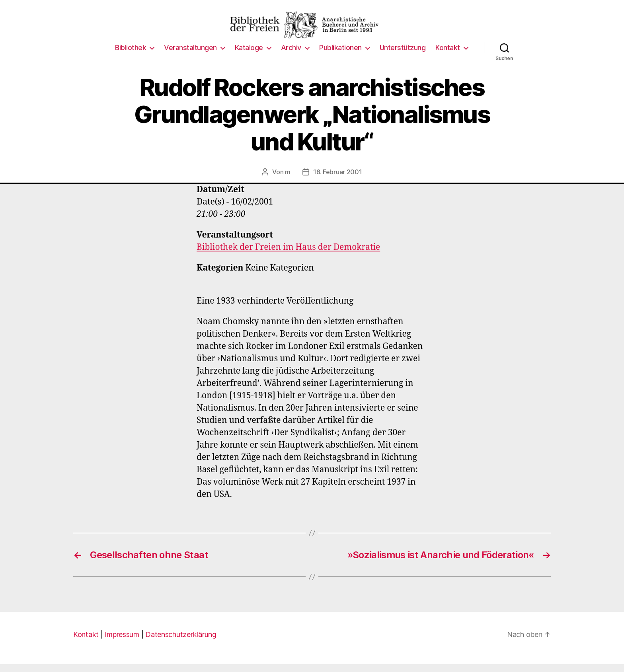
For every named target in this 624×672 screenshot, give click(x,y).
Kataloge (249, 56)
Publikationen (340, 56)
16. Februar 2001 (338, 180)
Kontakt (448, 56)
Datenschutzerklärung (181, 642)
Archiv (291, 56)
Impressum (122, 642)
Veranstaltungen (190, 56)
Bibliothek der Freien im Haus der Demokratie (288, 255)
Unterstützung (403, 56)
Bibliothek (131, 56)
